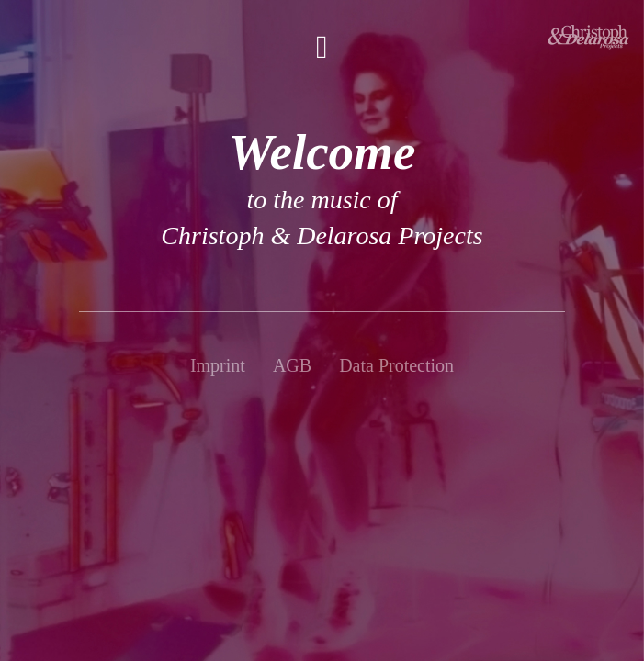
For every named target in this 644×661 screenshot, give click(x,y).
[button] (322, 47)
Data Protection (396, 365)
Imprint (218, 365)
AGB (292, 365)
